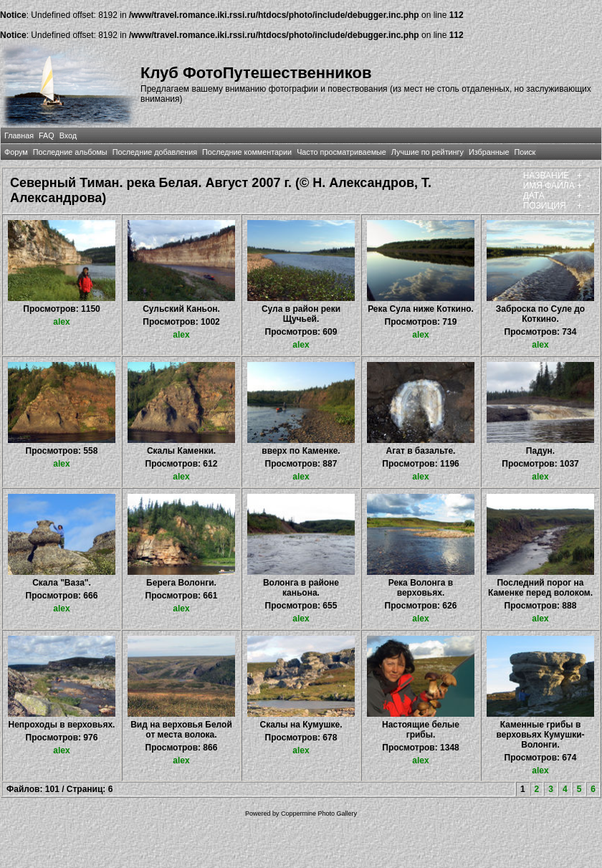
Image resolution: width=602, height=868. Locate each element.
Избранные (489, 152)
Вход (68, 135)
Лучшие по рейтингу (427, 152)
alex (61, 322)
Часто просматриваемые (341, 152)
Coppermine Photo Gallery (319, 814)
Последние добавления (155, 152)
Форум (16, 152)
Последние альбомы (70, 152)
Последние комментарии (247, 152)
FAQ (47, 135)
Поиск (525, 152)
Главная (19, 135)
